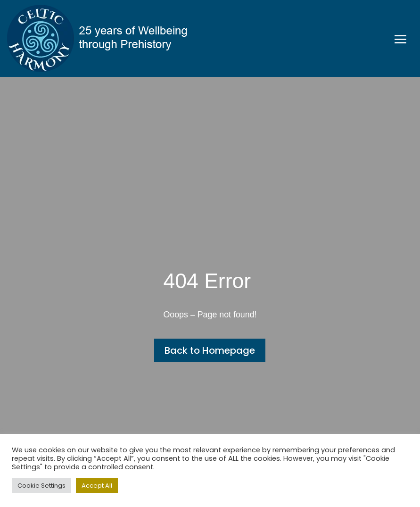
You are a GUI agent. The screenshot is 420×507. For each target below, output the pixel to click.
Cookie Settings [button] (41, 486)
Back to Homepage (210, 350)
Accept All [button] (97, 486)
